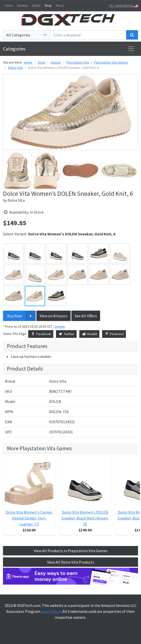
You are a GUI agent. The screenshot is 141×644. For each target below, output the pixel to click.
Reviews (22, 6)
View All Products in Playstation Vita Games (71, 551)
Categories (14, 49)
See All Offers (86, 316)
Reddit (89, 334)
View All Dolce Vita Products (71, 562)
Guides (36, 6)
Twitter (66, 334)
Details (60, 326)
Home (9, 6)
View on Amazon (54, 316)
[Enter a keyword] (88, 35)
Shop (48, 6)
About (60, 6)
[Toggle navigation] (131, 49)
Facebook (41, 334)
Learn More (51, 611)
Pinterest (114, 334)
